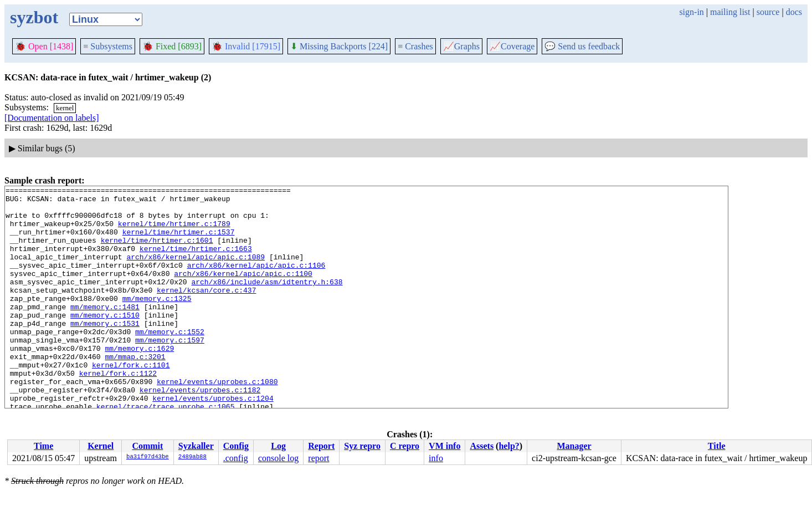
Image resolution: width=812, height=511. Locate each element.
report (318, 458)
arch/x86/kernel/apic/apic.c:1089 (196, 272)
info (436, 458)
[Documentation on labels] (52, 118)
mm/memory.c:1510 (105, 341)
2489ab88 (192, 457)
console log (278, 458)
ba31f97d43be (148, 457)
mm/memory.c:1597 (170, 371)
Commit (147, 446)
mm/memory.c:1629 (139, 381)
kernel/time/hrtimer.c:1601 (157, 252)
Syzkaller (196, 446)
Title (717, 446)
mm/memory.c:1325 (157, 321)
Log (278, 446)
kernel (65, 108)
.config (236, 458)
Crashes (415, 46)
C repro (405, 446)
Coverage (512, 46)
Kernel (101, 446)
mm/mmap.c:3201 (135, 391)
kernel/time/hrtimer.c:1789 (174, 232)
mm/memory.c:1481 (105, 331)
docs (794, 12)
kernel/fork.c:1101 (131, 401)
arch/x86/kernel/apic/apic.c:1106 (256, 282)
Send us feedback (582, 46)
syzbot (34, 17)
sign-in (691, 12)
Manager (574, 446)
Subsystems (108, 46)
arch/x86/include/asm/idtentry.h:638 (267, 302)
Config (236, 446)
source (768, 12)
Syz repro (362, 446)
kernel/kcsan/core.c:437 (206, 311)
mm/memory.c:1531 (105, 351)
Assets (482, 446)
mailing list (730, 12)
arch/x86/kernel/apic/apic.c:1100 (243, 292)
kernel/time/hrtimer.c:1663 (196, 262)
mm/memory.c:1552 (170, 361)
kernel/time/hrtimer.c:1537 (179, 242)
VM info (444, 446)
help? (509, 446)
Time (43, 446)
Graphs (461, 46)
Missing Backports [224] (339, 46)
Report (321, 446)
